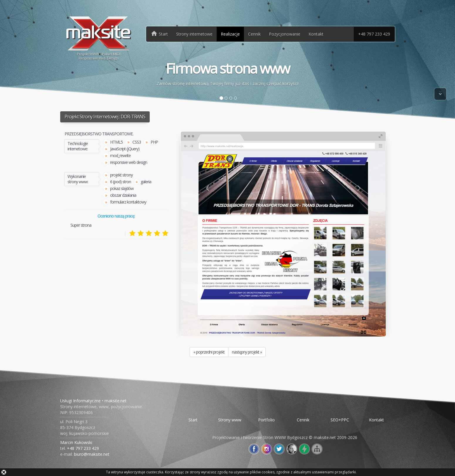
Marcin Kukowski (76, 442)
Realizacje (230, 34)
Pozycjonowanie (285, 34)
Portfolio (266, 420)
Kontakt (316, 34)
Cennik (254, 34)
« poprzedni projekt (209, 352)
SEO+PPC (340, 420)
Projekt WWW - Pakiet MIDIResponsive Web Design (99, 38)
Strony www (230, 420)
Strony (194, 34)
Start (193, 420)
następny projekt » (247, 352)
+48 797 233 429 (374, 34)
